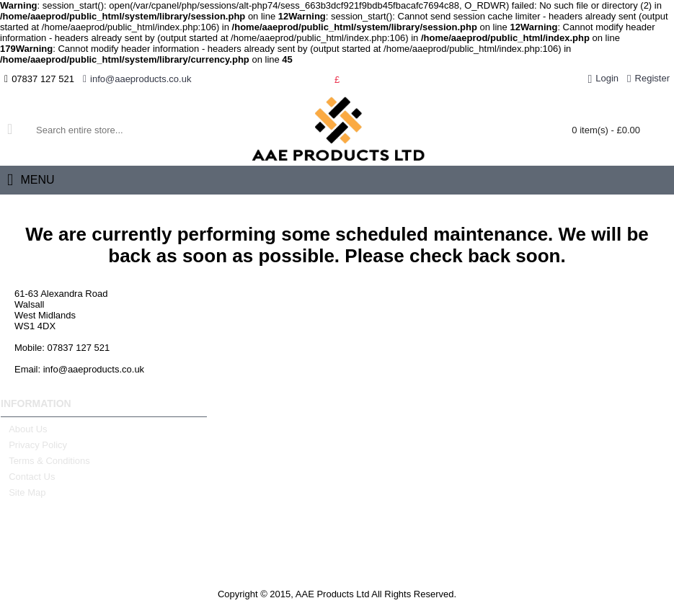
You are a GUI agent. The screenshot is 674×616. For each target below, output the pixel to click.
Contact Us (28, 477)
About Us (24, 429)
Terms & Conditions (45, 461)
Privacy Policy (34, 445)
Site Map (23, 493)
